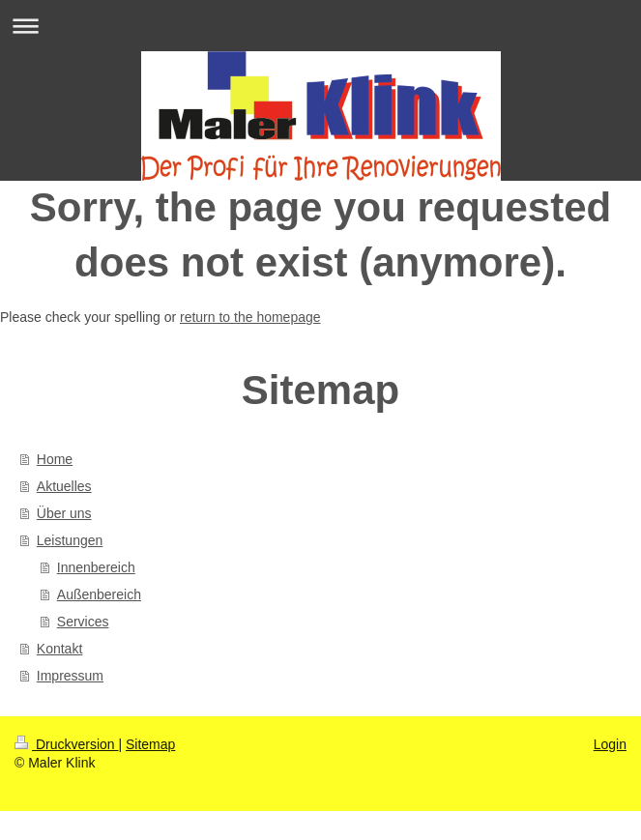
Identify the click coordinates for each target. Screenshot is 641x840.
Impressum (70, 676)
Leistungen (70, 540)
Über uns (64, 513)
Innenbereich (96, 567)
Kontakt (59, 649)
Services (83, 622)
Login (610, 744)
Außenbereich (99, 594)
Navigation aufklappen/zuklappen (320, 26)
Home (55, 459)
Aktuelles (64, 486)
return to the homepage (250, 317)
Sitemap (150, 744)
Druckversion (66, 744)
